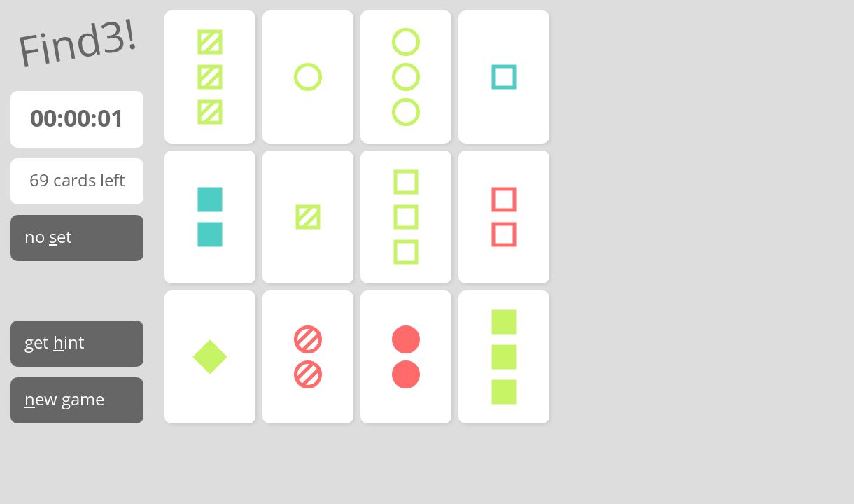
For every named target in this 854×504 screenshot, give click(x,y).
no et (48, 236)
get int (55, 342)
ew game (64, 399)
